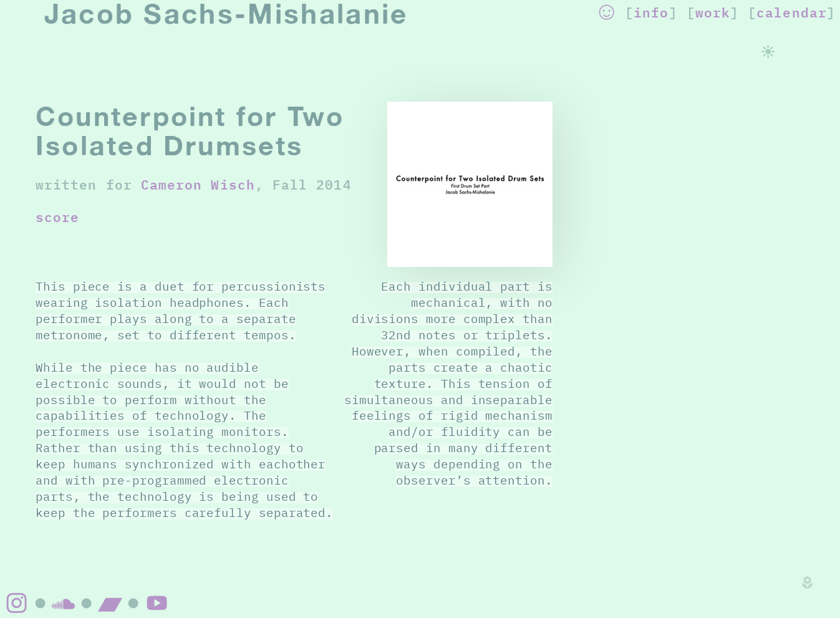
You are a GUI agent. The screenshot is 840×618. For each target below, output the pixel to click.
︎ (64, 603)
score (57, 217)
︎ (110, 603)
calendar (792, 12)
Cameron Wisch (198, 184)
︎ (157, 603)
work (713, 12)
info (651, 12)
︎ (607, 12)
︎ (17, 603)
